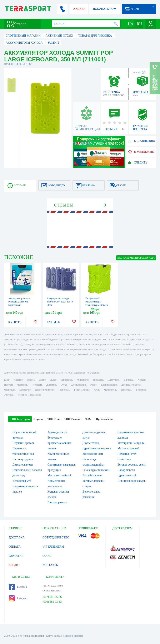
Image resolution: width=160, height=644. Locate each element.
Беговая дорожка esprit (131, 465)
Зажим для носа (57, 432)
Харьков (18, 380)
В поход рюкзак (57, 502)
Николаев (98, 380)
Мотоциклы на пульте (131, 443)
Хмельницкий (78, 385)
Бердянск (141, 390)
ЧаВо (88, 419)
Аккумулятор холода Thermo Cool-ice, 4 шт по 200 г (60, 302)
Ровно (93, 385)
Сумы (64, 385)
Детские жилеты (23, 465)
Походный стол (127, 454)
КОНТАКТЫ (51, 565)
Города (39, 419)
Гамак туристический (96, 470)
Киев (7, 380)
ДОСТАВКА (17, 538)
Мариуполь (114, 380)
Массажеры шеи (93, 454)
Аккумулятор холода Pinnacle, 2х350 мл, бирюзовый (19, 302)
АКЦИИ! (79, 9)
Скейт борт (124, 459)
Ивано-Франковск (44, 390)
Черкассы (37, 385)
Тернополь (64, 390)
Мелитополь (110, 390)
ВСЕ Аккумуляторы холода (136, 258)
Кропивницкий (109, 385)
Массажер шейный (59, 475)
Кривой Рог (83, 380)
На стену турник (23, 459)
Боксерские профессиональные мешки (59, 443)
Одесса (31, 380)
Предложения (104, 419)
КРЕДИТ (14, 565)
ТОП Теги (53, 419)
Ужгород (9, 395)
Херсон (142, 380)
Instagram (18, 598)
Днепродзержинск (131, 385)
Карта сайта (53, 636)
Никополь (126, 390)
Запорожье (66, 380)
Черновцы (10, 390)
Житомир (51, 385)
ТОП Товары (72, 419)
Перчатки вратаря (23, 443)
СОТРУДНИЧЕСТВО (56, 538)
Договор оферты (73, 636)
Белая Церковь (82, 390)
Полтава (9, 385)
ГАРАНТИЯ (16, 556)
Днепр (42, 380)
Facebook (18, 587)
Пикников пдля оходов (132, 481)
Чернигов (22, 385)
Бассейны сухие (92, 475)
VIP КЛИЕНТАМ (53, 547)
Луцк (97, 390)
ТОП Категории (20, 419)
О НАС (47, 556)
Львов (53, 380)
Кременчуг (25, 390)
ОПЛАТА (15, 547)
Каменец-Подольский (29, 395)
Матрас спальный (128, 448)
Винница (129, 380)
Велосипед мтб (22, 481)
